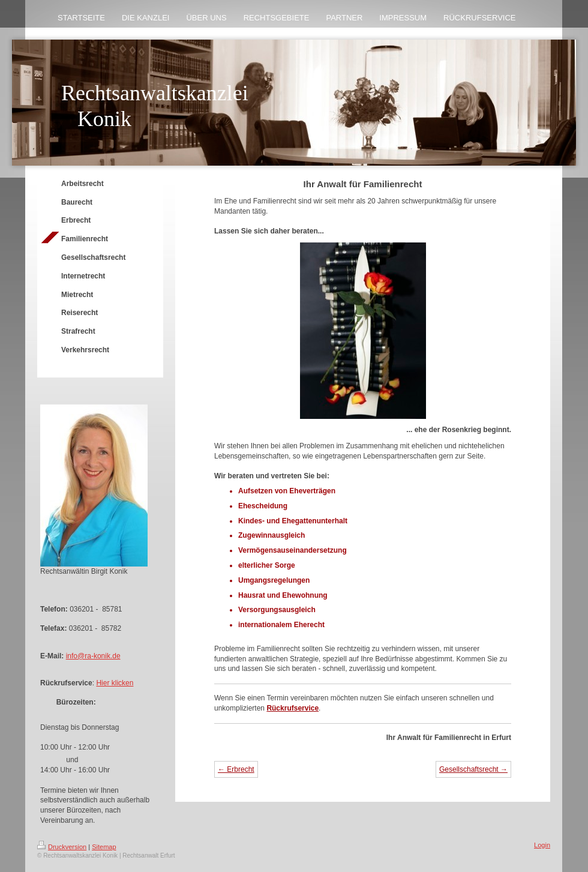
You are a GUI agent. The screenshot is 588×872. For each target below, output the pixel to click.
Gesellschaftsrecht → (473, 769)
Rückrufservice (292, 708)
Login (542, 845)
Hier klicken (115, 683)
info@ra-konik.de (93, 656)
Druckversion (62, 847)
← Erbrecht (236, 769)
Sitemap (104, 847)
